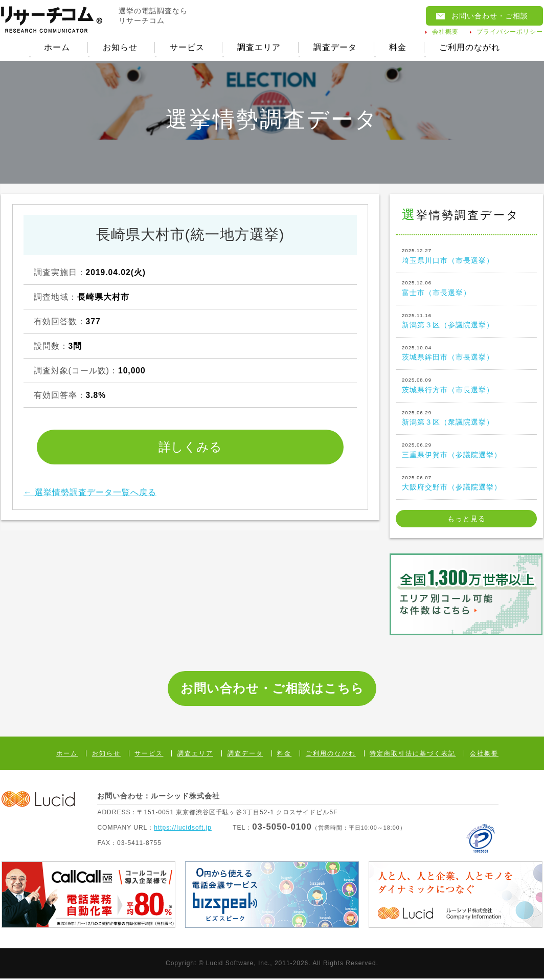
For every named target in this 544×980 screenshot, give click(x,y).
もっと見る (467, 520)
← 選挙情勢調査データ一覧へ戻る (90, 493)
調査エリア (259, 48)
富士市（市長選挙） (466, 289)
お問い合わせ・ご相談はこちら (272, 690)
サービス (187, 48)
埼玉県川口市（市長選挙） (466, 257)
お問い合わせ (490, 16)
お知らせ (119, 48)
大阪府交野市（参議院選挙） (466, 483)
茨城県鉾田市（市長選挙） (466, 354)
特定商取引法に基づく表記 (413, 755)
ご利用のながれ (471, 48)
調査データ (335, 48)
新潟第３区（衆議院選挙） (466, 419)
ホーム (56, 48)
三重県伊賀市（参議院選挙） (466, 451)
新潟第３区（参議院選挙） (466, 321)
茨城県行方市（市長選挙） (466, 386)
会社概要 (445, 32)
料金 (399, 48)
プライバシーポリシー (510, 32)
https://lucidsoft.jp (183, 829)
